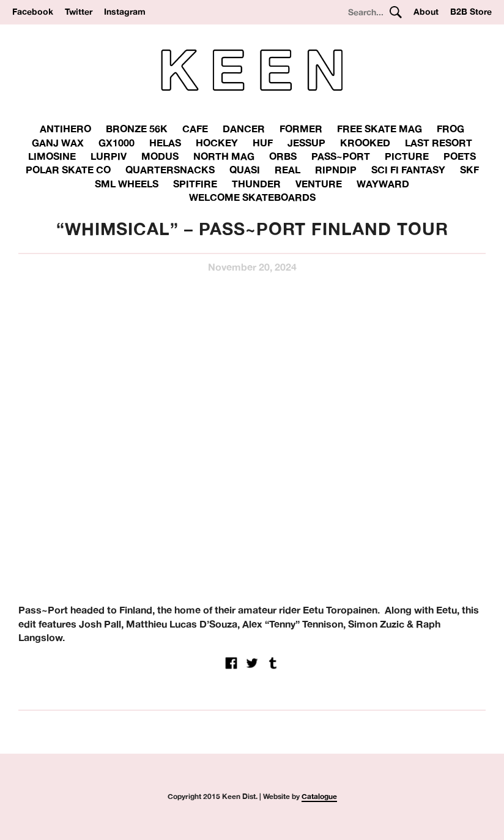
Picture (407, 156)
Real (287, 170)
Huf (263, 143)
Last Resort (439, 143)
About (426, 12)
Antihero (65, 129)
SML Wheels (127, 184)
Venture (319, 184)
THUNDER (256, 184)
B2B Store (471, 12)
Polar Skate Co (68, 170)
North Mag (224, 156)
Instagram (125, 12)
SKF (469, 170)
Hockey (217, 143)
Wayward (383, 184)
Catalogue (319, 796)
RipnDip (336, 170)
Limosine (52, 156)
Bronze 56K (137, 129)
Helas (165, 143)
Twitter (79, 12)
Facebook (33, 12)
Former (301, 129)
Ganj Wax (58, 143)
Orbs (283, 156)
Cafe (195, 129)
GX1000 (117, 143)
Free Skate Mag (380, 129)
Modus (160, 156)
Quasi (245, 170)
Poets (460, 156)
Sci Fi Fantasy (408, 170)
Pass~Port (341, 156)
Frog (450, 129)
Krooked (365, 143)
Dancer (244, 129)
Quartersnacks (170, 170)
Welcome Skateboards (252, 197)
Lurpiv (109, 156)
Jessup (306, 143)
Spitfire (195, 184)
